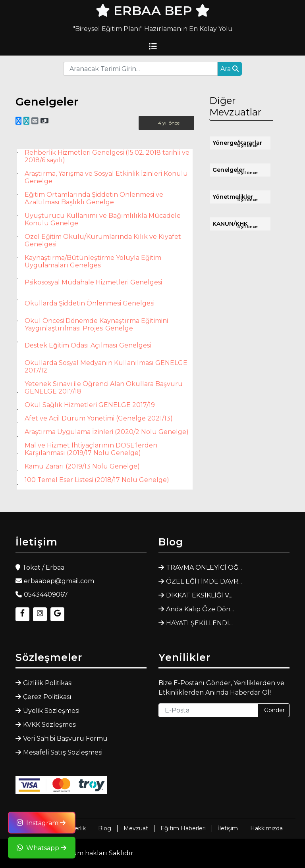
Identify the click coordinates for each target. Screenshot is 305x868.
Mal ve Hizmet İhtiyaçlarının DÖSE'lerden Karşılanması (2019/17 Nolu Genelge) (91, 449)
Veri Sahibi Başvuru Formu (65, 738)
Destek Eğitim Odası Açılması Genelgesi (88, 345)
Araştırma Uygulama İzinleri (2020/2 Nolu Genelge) (107, 432)
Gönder (274, 710)
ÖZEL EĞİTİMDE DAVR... (204, 581)
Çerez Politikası (47, 697)
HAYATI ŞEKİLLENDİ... (199, 623)
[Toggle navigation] (152, 46)
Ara (230, 69)
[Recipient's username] (140, 69)
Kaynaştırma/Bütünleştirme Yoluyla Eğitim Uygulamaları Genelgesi (93, 261)
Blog (105, 828)
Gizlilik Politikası (48, 683)
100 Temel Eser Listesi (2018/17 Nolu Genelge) (97, 480)
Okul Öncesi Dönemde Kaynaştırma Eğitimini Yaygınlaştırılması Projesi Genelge (96, 325)
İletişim (228, 828)
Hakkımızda (266, 828)
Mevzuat (136, 828)
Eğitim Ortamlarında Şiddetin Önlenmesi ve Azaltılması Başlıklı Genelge (94, 198)
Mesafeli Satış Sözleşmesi (63, 752)
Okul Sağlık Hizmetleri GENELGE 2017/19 (90, 405)
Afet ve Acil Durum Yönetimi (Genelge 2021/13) (99, 418)
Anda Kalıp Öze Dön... (200, 609)
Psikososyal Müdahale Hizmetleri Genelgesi (93, 282)
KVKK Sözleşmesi (50, 725)
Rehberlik (73, 828)
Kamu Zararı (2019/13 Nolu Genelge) (82, 466)
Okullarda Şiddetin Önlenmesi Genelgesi (90, 303)
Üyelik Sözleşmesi (51, 711)
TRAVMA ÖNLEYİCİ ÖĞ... (204, 567)
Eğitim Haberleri (183, 828)
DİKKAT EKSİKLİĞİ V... (199, 595)
